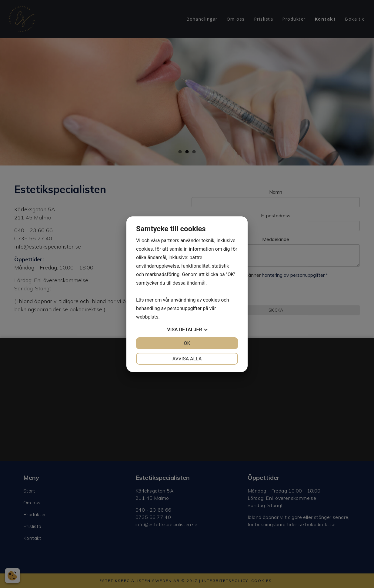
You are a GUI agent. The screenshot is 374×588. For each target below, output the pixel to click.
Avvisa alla (187, 359)
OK (187, 343)
